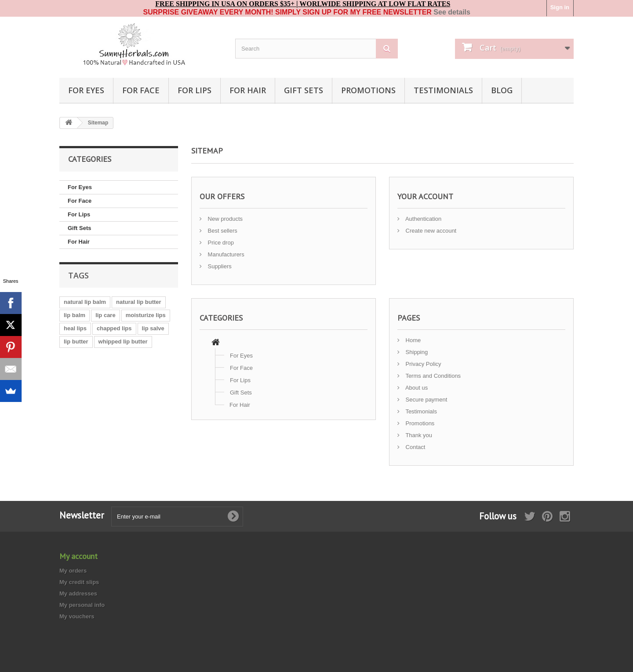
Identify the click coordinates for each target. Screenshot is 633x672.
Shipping (416, 352)
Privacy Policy (423, 364)
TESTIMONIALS (443, 90)
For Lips (195, 90)
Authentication (423, 219)
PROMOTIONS (368, 90)
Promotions (419, 423)
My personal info (82, 605)
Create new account (430, 231)
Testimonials (420, 411)
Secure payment (426, 400)
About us (416, 388)
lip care (105, 315)
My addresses (78, 593)
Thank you (418, 435)
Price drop (220, 243)
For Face (141, 90)
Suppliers (219, 266)
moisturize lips (146, 315)
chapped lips (114, 328)
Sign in (560, 7)
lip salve (153, 328)
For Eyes (86, 90)
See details (452, 12)
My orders (73, 571)
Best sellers (222, 231)
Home (412, 340)
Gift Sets (304, 90)
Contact (415, 447)
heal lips (75, 328)
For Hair (248, 90)
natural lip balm (85, 302)
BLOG (502, 90)
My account (78, 556)
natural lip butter (139, 302)
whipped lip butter (123, 341)
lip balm (75, 315)
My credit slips (79, 582)
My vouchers (77, 616)
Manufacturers (225, 254)
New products (224, 219)
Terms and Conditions (432, 376)
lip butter (76, 341)
